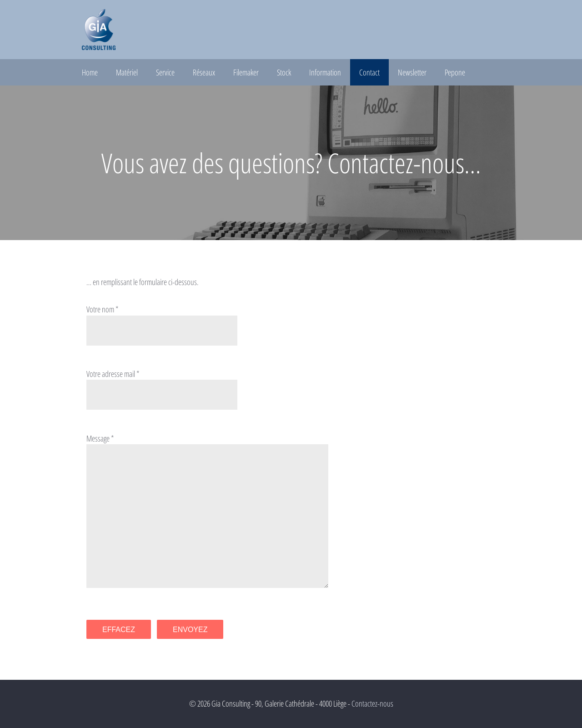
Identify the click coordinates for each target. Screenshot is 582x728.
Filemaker (246, 72)
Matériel (127, 72)
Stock (284, 72)
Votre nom (100, 309)
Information (325, 72)
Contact (369, 72)
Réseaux (204, 72)
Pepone (455, 72)
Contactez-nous (372, 703)
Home (90, 72)
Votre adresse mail (111, 374)
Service (165, 72)
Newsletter (412, 72)
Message (98, 438)
